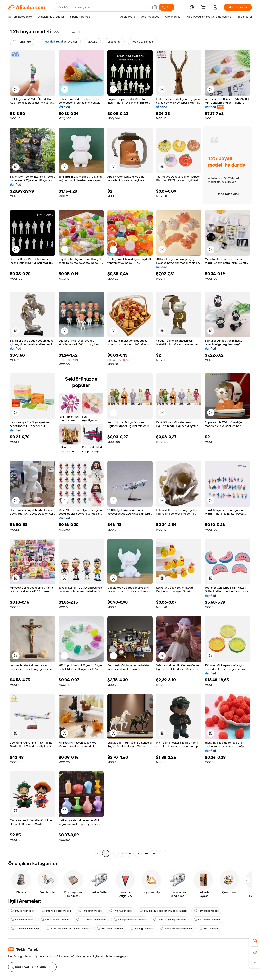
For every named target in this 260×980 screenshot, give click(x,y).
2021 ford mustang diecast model (68, 929)
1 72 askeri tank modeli (91, 920)
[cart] (204, 8)
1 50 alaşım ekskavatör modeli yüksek (163, 911)
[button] (16, 89)
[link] (255, 941)
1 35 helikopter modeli (56, 911)
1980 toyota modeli (207, 920)
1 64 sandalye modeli (55, 920)
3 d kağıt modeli (142, 929)
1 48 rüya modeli (121, 911)
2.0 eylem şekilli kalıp (25, 929)
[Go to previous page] (98, 853)
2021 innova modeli (110, 929)
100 (154, 853)
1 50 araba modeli (206, 911)
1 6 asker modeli (22, 920)
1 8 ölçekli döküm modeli (130, 920)
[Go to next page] (163, 853)
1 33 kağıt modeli (22, 911)
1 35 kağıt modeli (90, 911)
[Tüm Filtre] (22, 42)
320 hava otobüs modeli (176, 929)
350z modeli (209, 929)
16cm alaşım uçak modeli (170, 920)
